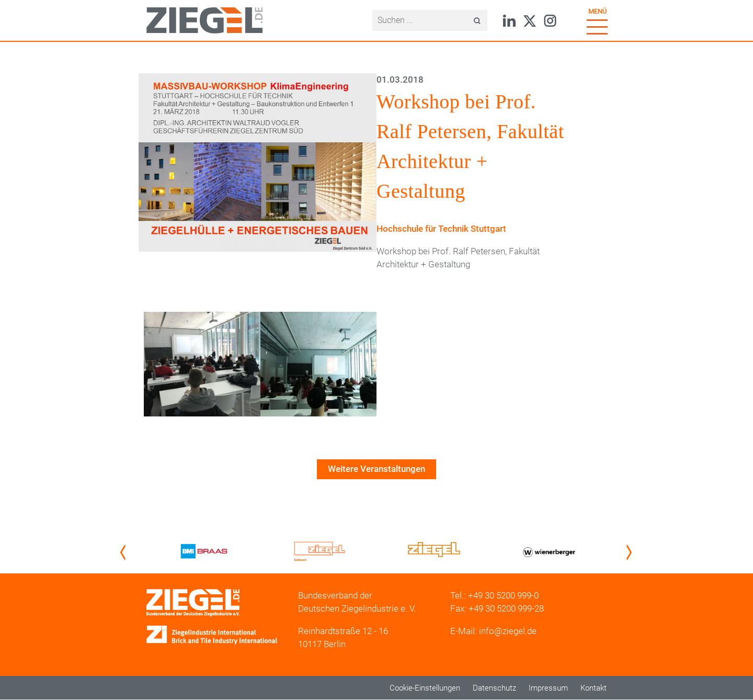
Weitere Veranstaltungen (376, 469)
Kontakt (594, 688)
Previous (125, 552)
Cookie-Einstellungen (425, 688)
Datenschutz (494, 688)
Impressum (548, 688)
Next (631, 552)
